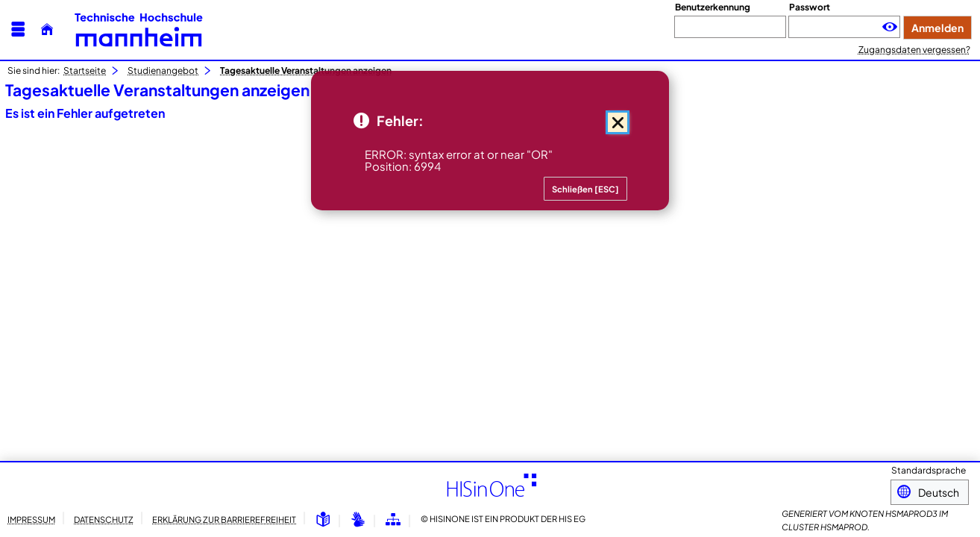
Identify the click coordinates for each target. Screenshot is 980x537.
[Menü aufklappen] (18, 29)
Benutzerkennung (713, 7)
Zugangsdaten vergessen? (914, 50)
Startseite (85, 70)
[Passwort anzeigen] (890, 27)
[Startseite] (47, 29)
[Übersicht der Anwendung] (393, 520)
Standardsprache (929, 472)
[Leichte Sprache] (323, 520)
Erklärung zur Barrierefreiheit (224, 519)
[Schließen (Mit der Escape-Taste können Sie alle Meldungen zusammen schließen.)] (618, 122)
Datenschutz (104, 519)
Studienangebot (163, 70)
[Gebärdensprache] (358, 520)
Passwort (810, 7)
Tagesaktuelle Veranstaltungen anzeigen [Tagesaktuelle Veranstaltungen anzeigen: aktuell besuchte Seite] (306, 70)
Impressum (31, 519)
